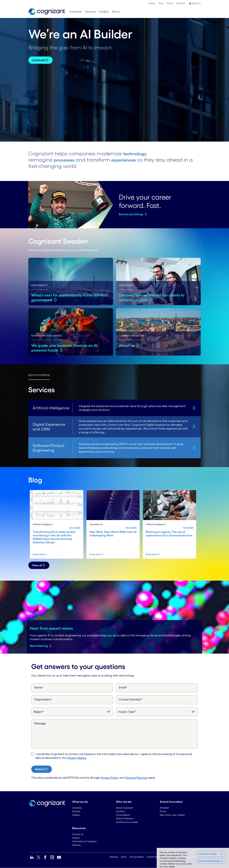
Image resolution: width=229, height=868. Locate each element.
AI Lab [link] (163, 811)
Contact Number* (131, 699)
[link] (47, 12)
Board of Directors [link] (125, 818)
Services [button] (90, 12)
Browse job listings (131, 214)
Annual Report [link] (123, 815)
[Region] (72, 712)
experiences (129, 160)
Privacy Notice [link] (137, 857)
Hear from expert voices (51, 628)
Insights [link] (76, 815)
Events (170, 3)
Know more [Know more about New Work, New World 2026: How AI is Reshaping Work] (95, 554)
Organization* (43, 699)
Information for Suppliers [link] (84, 841)
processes (66, 160)
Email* (123, 687)
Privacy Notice (77, 758)
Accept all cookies (208, 854)
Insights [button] (104, 12)
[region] (193, 858)
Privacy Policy (110, 778)
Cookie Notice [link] (154, 857)
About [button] (116, 12)
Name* (39, 687)
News (161, 3)
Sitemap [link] (114, 857)
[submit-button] (42, 769)
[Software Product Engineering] (194, 448)
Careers (152, 3)
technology (137, 153)
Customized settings (209, 861)
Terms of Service (136, 778)
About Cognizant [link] (125, 808)
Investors (181, 3)
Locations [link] (121, 811)
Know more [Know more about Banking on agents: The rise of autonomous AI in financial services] (151, 554)
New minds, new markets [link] (172, 815)
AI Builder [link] (164, 808)
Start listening (39, 646)
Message (40, 723)
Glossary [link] (76, 845)
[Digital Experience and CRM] (194, 427)
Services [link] (76, 811)
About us (127, 345)
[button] (194, 4)
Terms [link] (124, 857)
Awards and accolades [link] (127, 822)
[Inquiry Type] (157, 712)
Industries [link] (77, 808)
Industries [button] (76, 12)
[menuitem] (152, 3)
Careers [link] (76, 838)
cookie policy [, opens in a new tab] (186, 864)
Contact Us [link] (78, 834)
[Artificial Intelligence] (194, 408)
